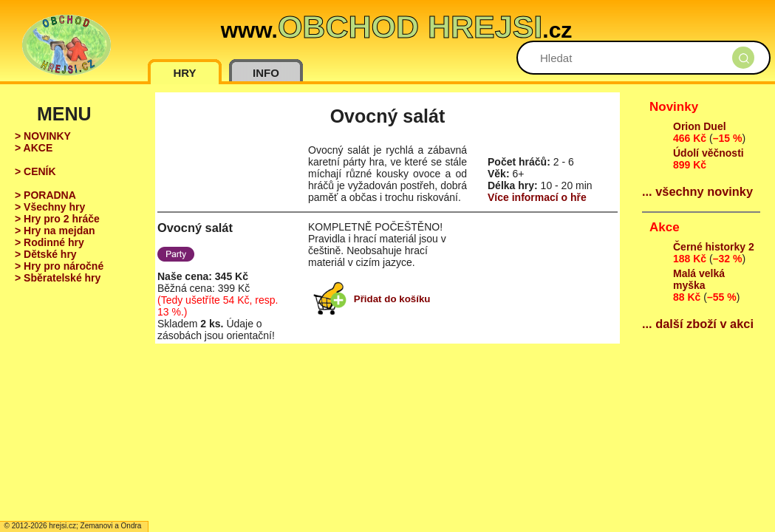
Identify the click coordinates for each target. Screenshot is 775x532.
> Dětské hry (46, 254)
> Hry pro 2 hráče (57, 219)
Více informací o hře (537, 197)
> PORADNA (45, 195)
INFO (266, 73)
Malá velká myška (699, 279)
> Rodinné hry (49, 242)
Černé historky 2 (714, 247)
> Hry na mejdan (55, 231)
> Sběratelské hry (58, 278)
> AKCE (34, 148)
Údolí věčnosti (709, 153)
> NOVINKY (43, 136)
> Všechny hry (50, 207)
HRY (184, 73)
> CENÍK (35, 171)
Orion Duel (700, 126)
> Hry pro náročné (59, 266)
